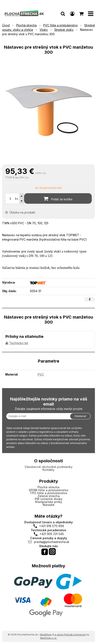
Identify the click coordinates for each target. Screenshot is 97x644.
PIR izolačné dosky (49, 499)
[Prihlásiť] (72, 14)
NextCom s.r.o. (49, 638)
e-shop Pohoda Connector (70, 635)
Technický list (19, 343)
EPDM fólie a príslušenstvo (49, 490)
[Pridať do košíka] (58, 198)
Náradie (49, 505)
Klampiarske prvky (49, 502)
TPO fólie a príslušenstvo (49, 493)
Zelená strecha (49, 496)
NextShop (46, 635)
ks (17, 199)
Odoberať (80, 416)
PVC (41, 374)
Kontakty (48, 470)
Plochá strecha (48, 487)
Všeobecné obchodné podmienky (48, 467)
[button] (63, 14)
